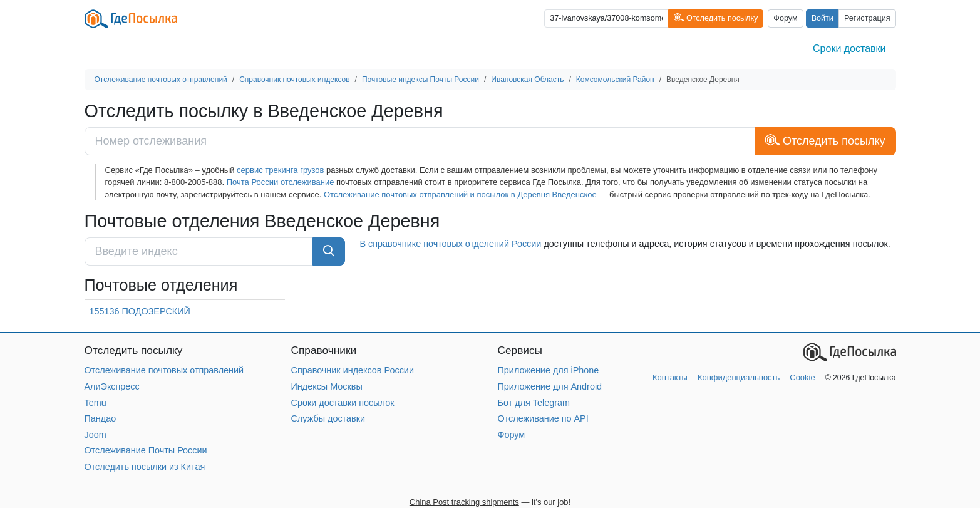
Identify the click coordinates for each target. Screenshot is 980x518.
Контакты (670, 377)
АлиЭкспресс (112, 386)
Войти (823, 18)
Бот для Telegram (534, 403)
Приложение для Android (550, 386)
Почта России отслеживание (281, 182)
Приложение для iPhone (549, 370)
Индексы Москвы (327, 386)
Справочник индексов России (353, 370)
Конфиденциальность (739, 377)
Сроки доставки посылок (343, 403)
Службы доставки (328, 418)
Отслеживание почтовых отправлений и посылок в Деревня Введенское (460, 194)
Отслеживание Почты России (146, 450)
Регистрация (867, 18)
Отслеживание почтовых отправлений (164, 370)
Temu (95, 403)
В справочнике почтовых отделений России (451, 244)
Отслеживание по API (543, 418)
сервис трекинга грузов (280, 170)
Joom (95, 435)
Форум (785, 18)
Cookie (802, 377)
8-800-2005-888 (193, 182)
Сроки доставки (849, 49)
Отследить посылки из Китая (145, 467)
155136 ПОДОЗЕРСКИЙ (140, 311)
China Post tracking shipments (464, 502)
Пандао (101, 418)
